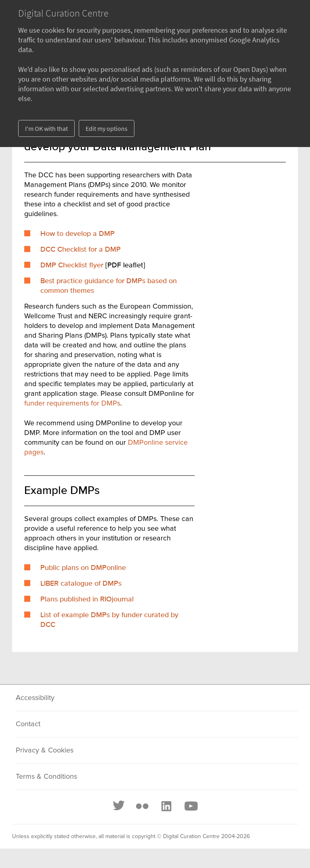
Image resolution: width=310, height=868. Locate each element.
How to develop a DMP (77, 234)
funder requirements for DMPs (72, 404)
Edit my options (107, 128)
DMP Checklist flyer (72, 265)
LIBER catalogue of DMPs (81, 584)
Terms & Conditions (46, 777)
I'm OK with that (46, 128)
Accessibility (35, 698)
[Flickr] (142, 806)
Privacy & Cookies (45, 750)
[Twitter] (119, 806)
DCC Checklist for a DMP (81, 250)
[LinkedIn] (166, 806)
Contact (28, 724)
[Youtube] (191, 806)
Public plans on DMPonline (83, 568)
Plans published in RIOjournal (87, 599)
